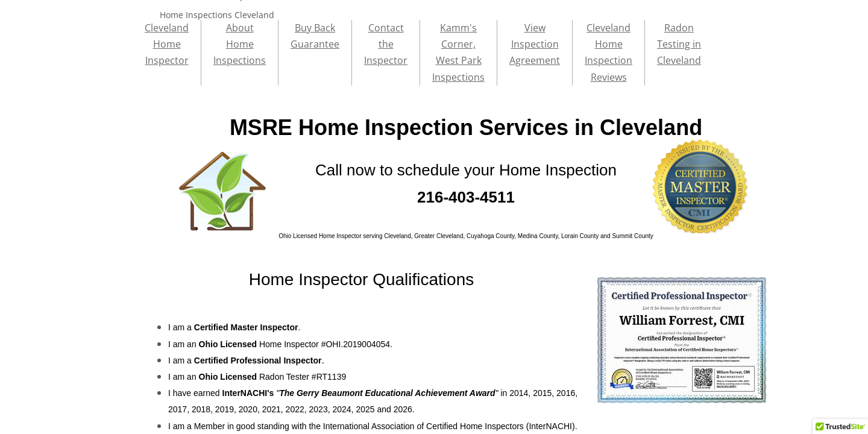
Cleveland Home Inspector (167, 44)
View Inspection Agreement (535, 44)
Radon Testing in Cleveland (679, 44)
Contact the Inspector (386, 44)
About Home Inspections (240, 44)
